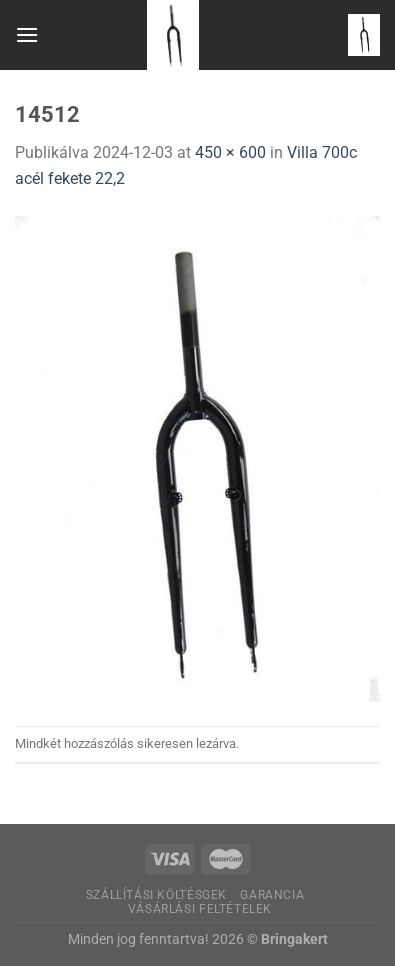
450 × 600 (230, 152)
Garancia (272, 895)
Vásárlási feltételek (200, 909)
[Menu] (27, 34)
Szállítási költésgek (156, 895)
